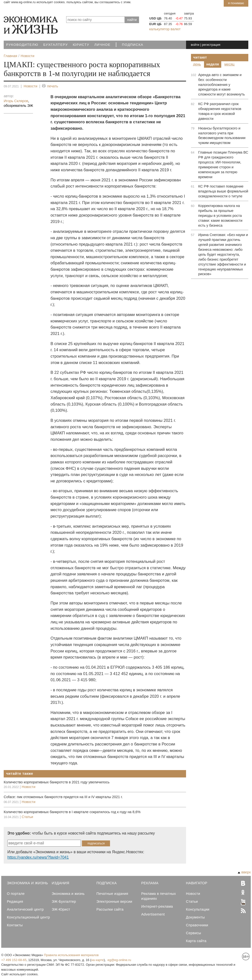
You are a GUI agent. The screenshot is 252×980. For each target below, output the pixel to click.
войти (195, 45)
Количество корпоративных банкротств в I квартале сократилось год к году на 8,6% (72, 812)
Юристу (81, 45)
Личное (102, 45)
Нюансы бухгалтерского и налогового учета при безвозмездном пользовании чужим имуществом (222, 136)
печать (50, 86)
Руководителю (22, 45)
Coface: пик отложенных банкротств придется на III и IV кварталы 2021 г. (63, 797)
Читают (200, 57)
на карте (98, 960)
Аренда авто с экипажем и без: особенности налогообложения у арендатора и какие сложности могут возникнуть (222, 85)
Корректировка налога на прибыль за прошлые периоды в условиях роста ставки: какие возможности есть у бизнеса (220, 216)
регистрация (211, 45)
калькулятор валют (165, 29)
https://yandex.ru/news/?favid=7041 (38, 857)
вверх (244, 872)
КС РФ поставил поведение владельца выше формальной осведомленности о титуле (223, 191)
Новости (31, 86)
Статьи (27, 817)
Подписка (133, 45)
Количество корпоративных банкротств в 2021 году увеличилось (57, 782)
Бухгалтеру (56, 45)
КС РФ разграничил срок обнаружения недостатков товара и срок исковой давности (220, 111)
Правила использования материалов (71, 955)
